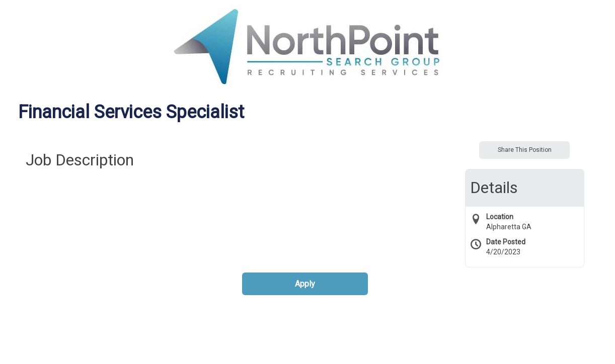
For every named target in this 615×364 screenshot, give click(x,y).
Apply (305, 284)
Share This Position (525, 150)
